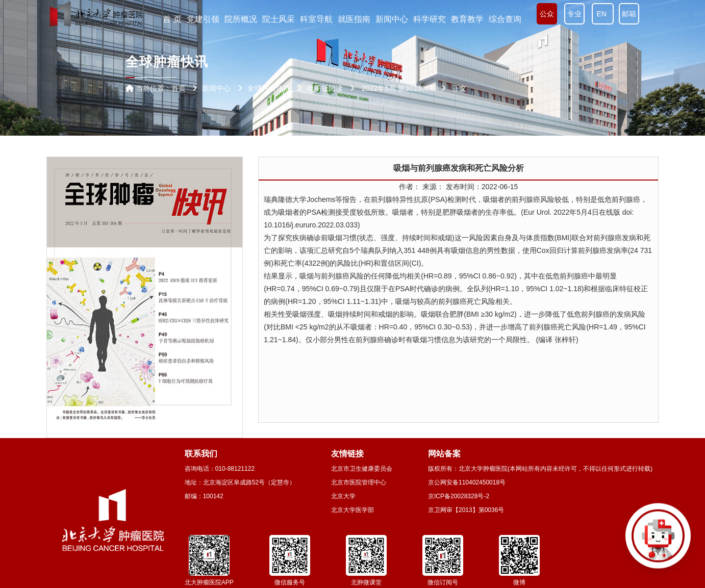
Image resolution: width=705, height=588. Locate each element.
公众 (547, 14)
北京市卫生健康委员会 (362, 469)
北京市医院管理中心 (359, 482)
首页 (179, 88)
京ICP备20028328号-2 (459, 496)
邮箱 (629, 14)
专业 (574, 14)
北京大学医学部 (352, 510)
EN (603, 14)
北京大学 (343, 496)
